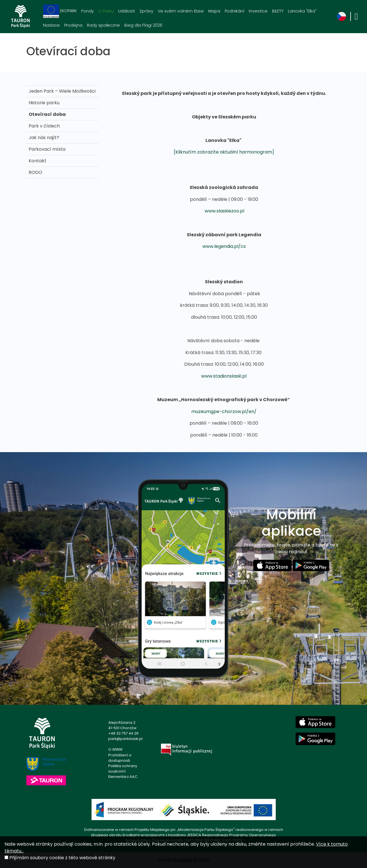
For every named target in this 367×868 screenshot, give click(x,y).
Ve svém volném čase (181, 11)
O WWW (115, 749)
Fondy (88, 11)
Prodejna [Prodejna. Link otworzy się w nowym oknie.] (73, 25)
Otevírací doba (47, 114)
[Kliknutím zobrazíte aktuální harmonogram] (224, 152)
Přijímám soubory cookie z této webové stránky (62, 858)
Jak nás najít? (44, 138)
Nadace (51, 25)
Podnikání (235, 11)
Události (127, 11)
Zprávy (146, 11)
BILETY (278, 11)
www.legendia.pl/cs (224, 246)
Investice (258, 11)
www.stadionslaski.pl (224, 376)
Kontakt (38, 161)
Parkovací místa (47, 149)
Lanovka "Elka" (302, 11)
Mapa (214, 11)
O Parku (106, 11)
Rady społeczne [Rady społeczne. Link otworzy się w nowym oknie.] (103, 25)
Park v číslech (44, 126)
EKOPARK (60, 11)
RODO (35, 172)
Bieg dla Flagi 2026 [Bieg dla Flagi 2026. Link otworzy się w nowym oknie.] (143, 25)
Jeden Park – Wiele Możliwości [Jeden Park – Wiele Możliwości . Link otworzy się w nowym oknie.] (62, 91)
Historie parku (44, 103)
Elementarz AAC (123, 777)
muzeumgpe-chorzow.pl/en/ (224, 411)
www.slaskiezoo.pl (224, 211)
